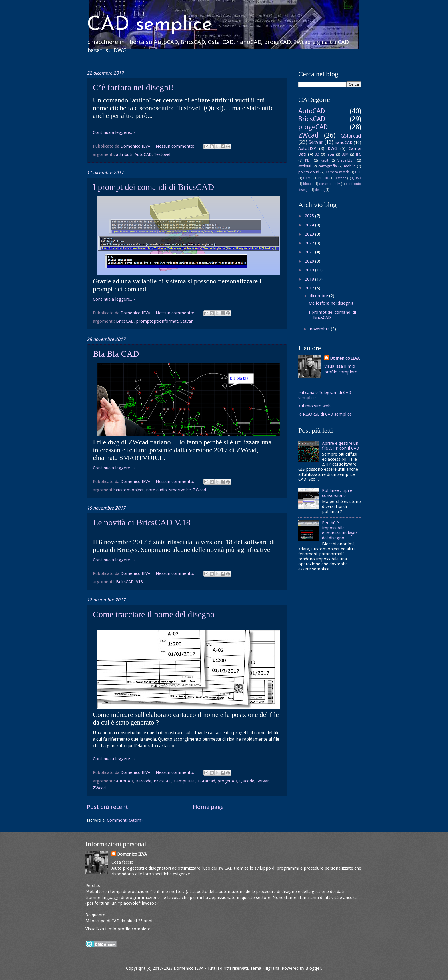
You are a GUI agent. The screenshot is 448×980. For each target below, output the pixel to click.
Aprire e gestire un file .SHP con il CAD (341, 446)
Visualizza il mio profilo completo (118, 929)
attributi (124, 154)
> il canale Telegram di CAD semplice (325, 395)
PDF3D (323, 178)
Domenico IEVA (345, 358)
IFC (358, 154)
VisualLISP (346, 160)
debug (320, 190)
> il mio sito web (314, 406)
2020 (310, 261)
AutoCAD (143, 154)
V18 (139, 582)
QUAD (357, 178)
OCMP (308, 178)
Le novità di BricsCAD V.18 (142, 522)
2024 (310, 225)
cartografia (328, 166)
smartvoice (180, 490)
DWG (332, 148)
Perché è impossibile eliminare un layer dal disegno (340, 530)
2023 (310, 234)
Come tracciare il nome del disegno (154, 614)
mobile (350, 166)
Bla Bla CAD (116, 354)
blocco (308, 184)
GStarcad (206, 781)
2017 (310, 288)
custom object (130, 490)
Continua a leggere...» (114, 132)
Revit (324, 160)
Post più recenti (108, 807)
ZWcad (200, 490)
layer (331, 154)
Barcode (143, 781)
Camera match (337, 172)
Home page (208, 807)
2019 (310, 270)
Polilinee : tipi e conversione (337, 493)
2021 (310, 252)
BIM (345, 154)
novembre (320, 329)
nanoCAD (344, 142)
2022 (310, 243)
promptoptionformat (157, 321)
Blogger (313, 968)
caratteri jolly (330, 184)
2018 (310, 279)
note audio (156, 490)
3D (317, 154)
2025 (310, 216)
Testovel (162, 154)
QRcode (247, 781)
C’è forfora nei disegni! (133, 87)
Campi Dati (185, 781)
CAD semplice (150, 25)
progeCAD (227, 781)
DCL (358, 172)
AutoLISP (307, 148)
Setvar (186, 321)
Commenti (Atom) (125, 820)
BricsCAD (125, 321)
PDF (308, 160)
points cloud (309, 172)
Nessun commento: (176, 146)
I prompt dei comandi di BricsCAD (153, 187)
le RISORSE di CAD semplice (325, 414)
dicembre (319, 296)
